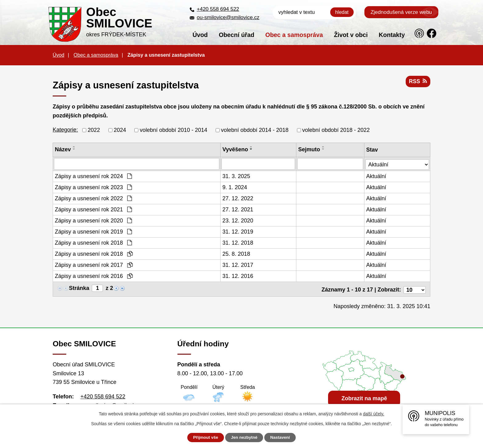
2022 (94, 130)
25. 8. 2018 (237, 254)
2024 (120, 130)
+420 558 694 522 (218, 9)
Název (63, 149)
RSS (418, 82)
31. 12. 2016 (238, 276)
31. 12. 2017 (238, 265)
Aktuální (377, 176)
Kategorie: (65, 130)
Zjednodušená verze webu (401, 12)
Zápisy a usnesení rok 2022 (93, 198)
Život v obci (351, 35)
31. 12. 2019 (238, 232)
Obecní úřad (236, 35)
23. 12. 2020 (238, 221)
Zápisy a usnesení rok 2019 (93, 232)
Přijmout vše (204, 438)
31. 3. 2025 (237, 176)
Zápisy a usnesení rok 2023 (93, 187)
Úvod (200, 35)
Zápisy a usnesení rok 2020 (93, 221)
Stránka (79, 288)
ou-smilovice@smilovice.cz (228, 17)
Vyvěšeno (235, 149)
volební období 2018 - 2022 (336, 130)
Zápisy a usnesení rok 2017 (94, 265)
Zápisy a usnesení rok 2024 (93, 176)
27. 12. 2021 (238, 210)
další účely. (373, 414)
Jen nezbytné (244, 438)
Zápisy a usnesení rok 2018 (93, 243)
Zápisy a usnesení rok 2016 (94, 276)
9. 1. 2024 (235, 187)
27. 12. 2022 (238, 198)
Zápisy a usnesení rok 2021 (93, 210)
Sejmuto (309, 149)
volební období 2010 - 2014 (174, 130)
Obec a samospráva (294, 35)
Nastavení (282, 438)
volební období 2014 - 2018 (255, 130)
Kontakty (392, 35)
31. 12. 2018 (238, 243)
